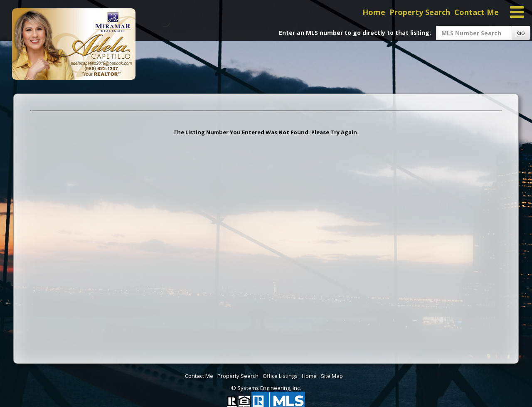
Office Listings (280, 376)
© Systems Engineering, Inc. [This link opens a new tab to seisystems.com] (266, 388)
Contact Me (477, 12)
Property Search (420, 12)
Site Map (332, 376)
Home (374, 12)
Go (521, 33)
